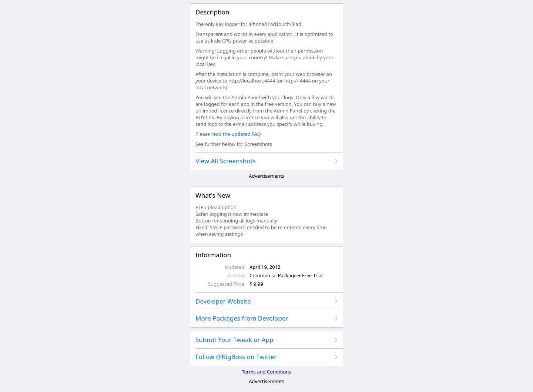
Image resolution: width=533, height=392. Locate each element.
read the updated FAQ (236, 134)
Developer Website (223, 301)
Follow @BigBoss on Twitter (236, 357)
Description (212, 12)
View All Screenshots (226, 161)
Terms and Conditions (266, 372)
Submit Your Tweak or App (234, 340)
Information (213, 255)
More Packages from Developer (242, 318)
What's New (213, 195)
